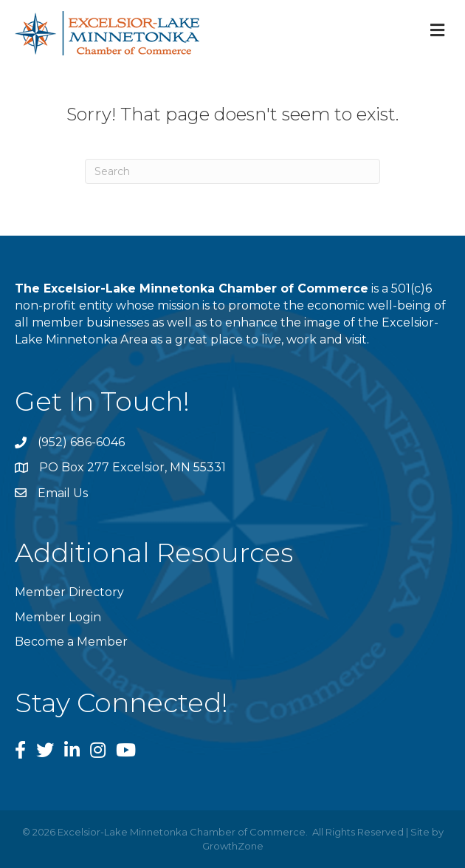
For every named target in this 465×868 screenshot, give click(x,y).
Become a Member (71, 642)
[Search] (232, 171)
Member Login (58, 617)
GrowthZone (233, 846)
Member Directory (69, 592)
